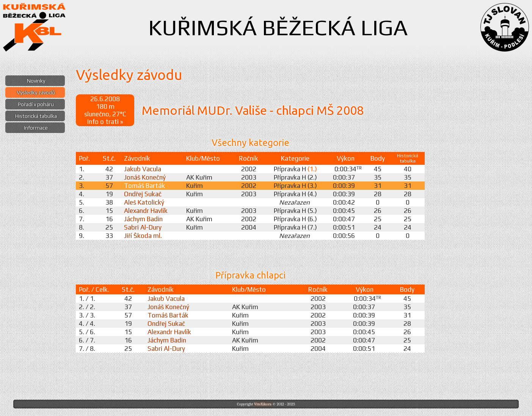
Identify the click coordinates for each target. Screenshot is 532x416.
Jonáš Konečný (145, 177)
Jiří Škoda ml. (143, 236)
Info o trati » (105, 122)
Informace (36, 128)
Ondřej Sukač (143, 194)
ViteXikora (263, 404)
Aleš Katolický (144, 202)
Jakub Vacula (143, 169)
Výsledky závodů (36, 92)
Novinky (36, 81)
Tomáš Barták (144, 186)
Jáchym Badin (143, 219)
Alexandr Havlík (146, 211)
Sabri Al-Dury (143, 227)
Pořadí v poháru (36, 104)
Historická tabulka (36, 116)
